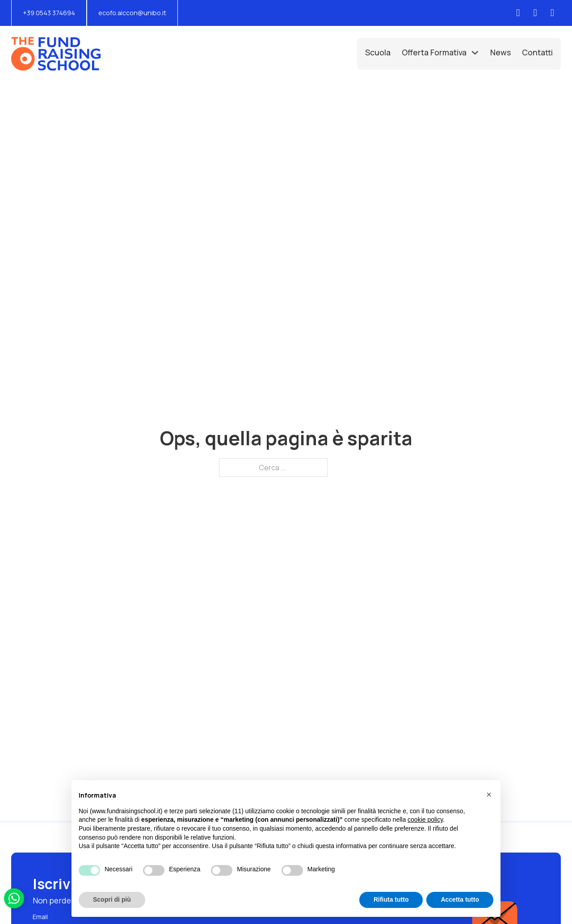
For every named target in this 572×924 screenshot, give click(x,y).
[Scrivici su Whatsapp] (14, 898)
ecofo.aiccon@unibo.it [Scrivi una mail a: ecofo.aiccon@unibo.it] (132, 13)
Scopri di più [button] (112, 899)
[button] (489, 794)
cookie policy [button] (425, 819)
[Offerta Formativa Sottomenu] (475, 53)
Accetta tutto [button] (460, 899)
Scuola (378, 52)
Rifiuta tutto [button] (391, 899)
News (500, 52)
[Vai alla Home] (56, 54)
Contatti (537, 52)
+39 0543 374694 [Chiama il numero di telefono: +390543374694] (49, 13)
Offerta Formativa (434, 52)
